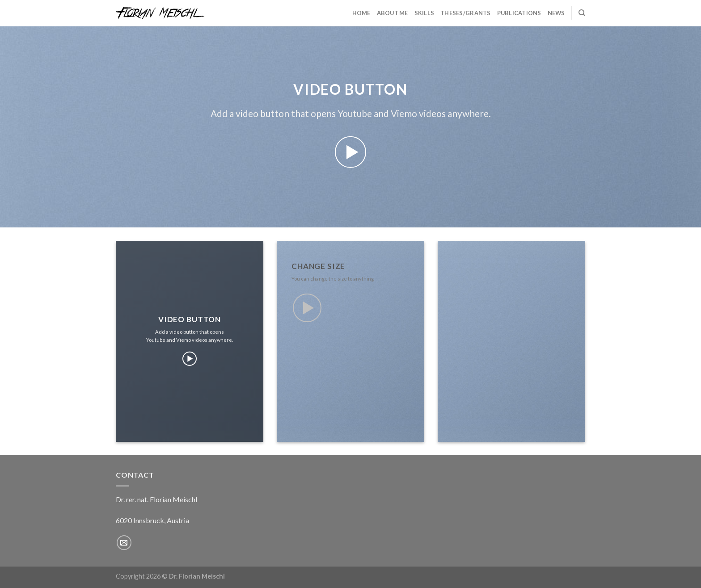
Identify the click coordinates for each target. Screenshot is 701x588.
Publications (519, 13)
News (556, 13)
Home (361, 13)
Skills (424, 13)
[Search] (582, 13)
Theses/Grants (465, 13)
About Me (393, 13)
